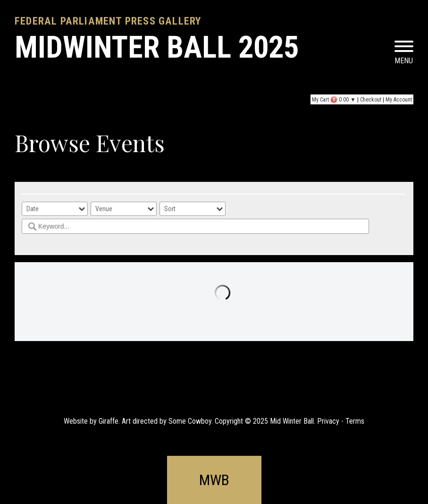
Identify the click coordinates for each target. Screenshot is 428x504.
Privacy (328, 421)
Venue (104, 209)
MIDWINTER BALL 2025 (157, 47)
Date (33, 209)
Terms (355, 421)
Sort (170, 209)
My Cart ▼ (334, 100)
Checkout (371, 100)
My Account (399, 100)
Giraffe (109, 421)
